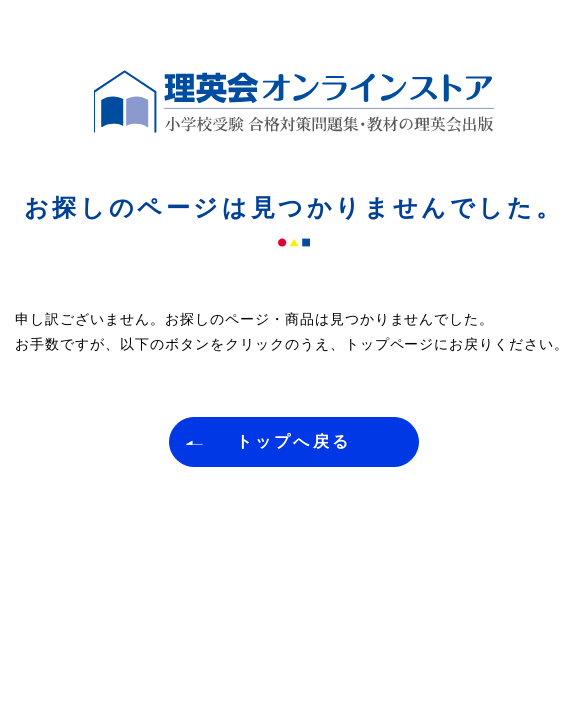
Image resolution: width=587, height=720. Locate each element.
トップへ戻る (293, 441)
